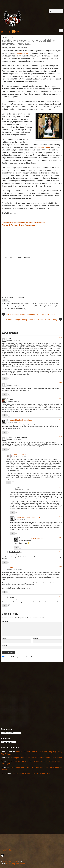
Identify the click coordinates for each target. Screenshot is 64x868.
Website (4, 645)
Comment (6, 621)
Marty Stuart (35, 306)
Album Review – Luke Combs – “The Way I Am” (32, 773)
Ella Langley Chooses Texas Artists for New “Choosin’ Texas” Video (36, 758)
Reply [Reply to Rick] (60, 338)
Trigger (4, 47)
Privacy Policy (6, 850)
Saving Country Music (10, 861)
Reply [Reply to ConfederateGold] (60, 551)
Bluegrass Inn (29, 303)
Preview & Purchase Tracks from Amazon (19, 225)
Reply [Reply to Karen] (60, 596)
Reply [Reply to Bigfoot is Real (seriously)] (60, 437)
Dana (11, 568)
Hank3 (4, 306)
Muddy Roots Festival (48, 306)
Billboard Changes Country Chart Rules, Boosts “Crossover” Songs (34, 320)
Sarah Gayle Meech (24, 53)
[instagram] (10, 32)
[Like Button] (4, 300)
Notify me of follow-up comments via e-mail (18, 657)
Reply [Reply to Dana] (60, 567)
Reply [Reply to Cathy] (60, 399)
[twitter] (2, 32)
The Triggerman (20, 455)
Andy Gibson (19, 303)
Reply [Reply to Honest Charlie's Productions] (60, 419)
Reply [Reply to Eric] (60, 487)
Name (4, 639)
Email (35, 639)
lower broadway (25, 306)
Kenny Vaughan (13, 306)
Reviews (12, 47)
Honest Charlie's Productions (20, 420)
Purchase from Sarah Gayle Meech (23, 222)
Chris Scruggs (54, 303)
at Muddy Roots (44, 147)
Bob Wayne (39, 303)
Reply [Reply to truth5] (60, 383)
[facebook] (6, 32)
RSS (16, 32)
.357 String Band (8, 303)
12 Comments (22, 47)
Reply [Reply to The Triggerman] (60, 454)
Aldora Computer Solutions (15, 864)
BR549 (46, 303)
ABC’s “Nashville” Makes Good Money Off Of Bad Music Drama (28, 315)
